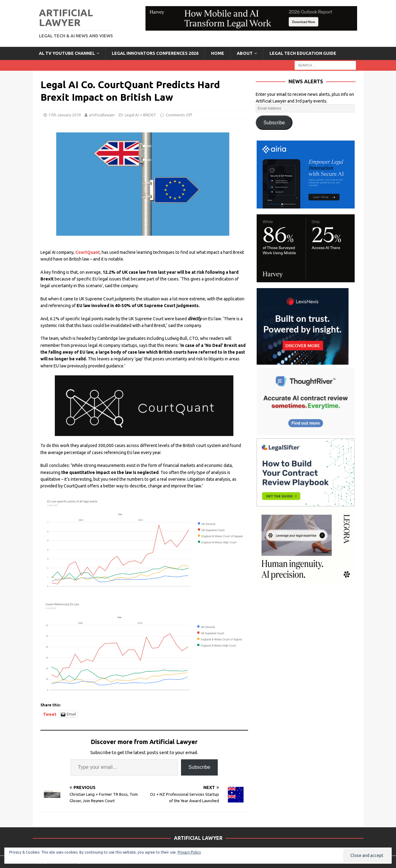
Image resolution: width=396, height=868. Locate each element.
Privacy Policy (189, 852)
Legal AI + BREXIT (140, 115)
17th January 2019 (64, 115)
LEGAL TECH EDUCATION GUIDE (303, 53)
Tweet (50, 714)
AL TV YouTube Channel (67, 53)
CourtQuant (88, 252)
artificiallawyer (102, 115)
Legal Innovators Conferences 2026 (155, 53)
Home (218, 53)
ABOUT (245, 53)
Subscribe (199, 767)
